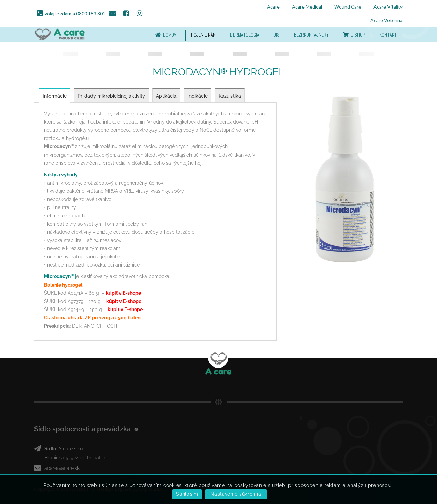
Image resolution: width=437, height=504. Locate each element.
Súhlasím (187, 494)
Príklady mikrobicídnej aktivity (111, 96)
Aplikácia (166, 96)
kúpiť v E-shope (123, 293)
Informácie (55, 96)
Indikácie (198, 96)
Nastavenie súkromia (236, 494)
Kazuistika (230, 96)
